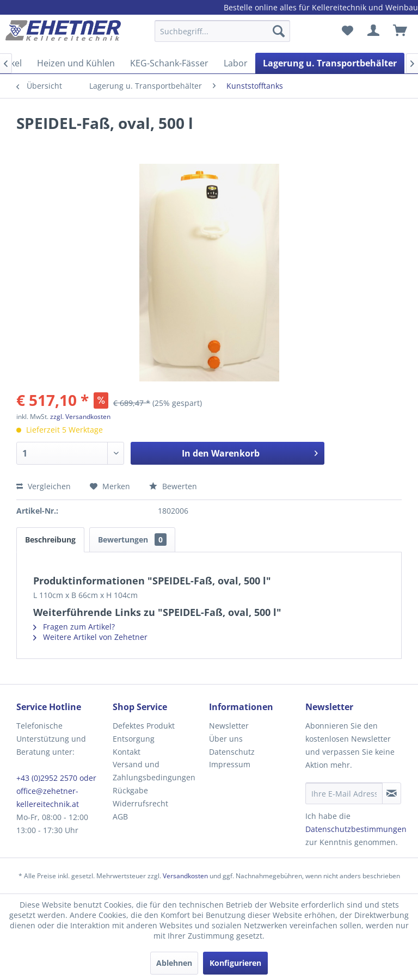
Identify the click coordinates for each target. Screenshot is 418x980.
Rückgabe (130, 790)
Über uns (226, 739)
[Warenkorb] (401, 31)
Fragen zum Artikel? (74, 627)
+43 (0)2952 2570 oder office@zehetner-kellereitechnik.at (56, 791)
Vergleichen (44, 486)
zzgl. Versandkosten (80, 417)
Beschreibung (50, 540)
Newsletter (229, 726)
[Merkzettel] (347, 31)
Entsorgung (134, 739)
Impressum (230, 764)
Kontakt (127, 752)
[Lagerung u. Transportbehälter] (330, 63)
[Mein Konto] (374, 31)
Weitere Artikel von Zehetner (90, 637)
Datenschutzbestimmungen (356, 829)
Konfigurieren (235, 963)
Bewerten (173, 486)
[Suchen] (279, 31)
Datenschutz (232, 752)
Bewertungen (132, 540)
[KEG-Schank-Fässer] (169, 63)
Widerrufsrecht (140, 803)
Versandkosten (185, 876)
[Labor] (236, 63)
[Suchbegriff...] (223, 31)
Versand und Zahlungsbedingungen (154, 771)
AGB (120, 816)
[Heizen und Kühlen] (76, 63)
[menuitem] (223, 36)
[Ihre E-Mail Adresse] (344, 793)
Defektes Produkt (144, 726)
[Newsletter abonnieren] (392, 793)
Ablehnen (174, 963)
